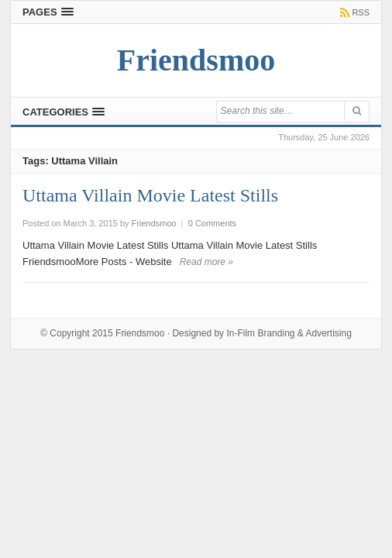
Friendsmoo (140, 333)
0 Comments (212, 223)
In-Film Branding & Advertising (289, 333)
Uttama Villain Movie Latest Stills (150, 195)
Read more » (206, 262)
